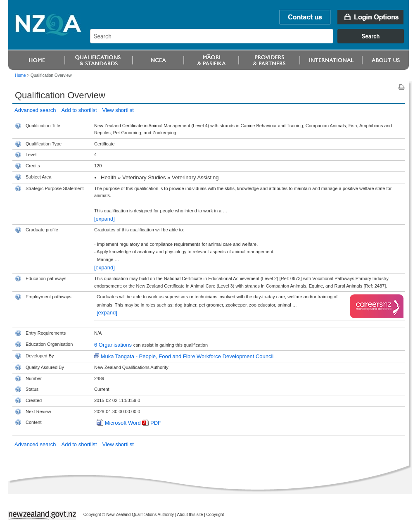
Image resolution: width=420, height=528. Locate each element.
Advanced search (35, 110)
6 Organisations (114, 345)
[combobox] (251, 41)
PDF (156, 423)
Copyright (215, 515)
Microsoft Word (123, 423)
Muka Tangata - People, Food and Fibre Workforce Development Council (187, 356)
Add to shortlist (79, 110)
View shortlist (118, 110)
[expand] (104, 219)
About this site (190, 515)
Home (20, 75)
